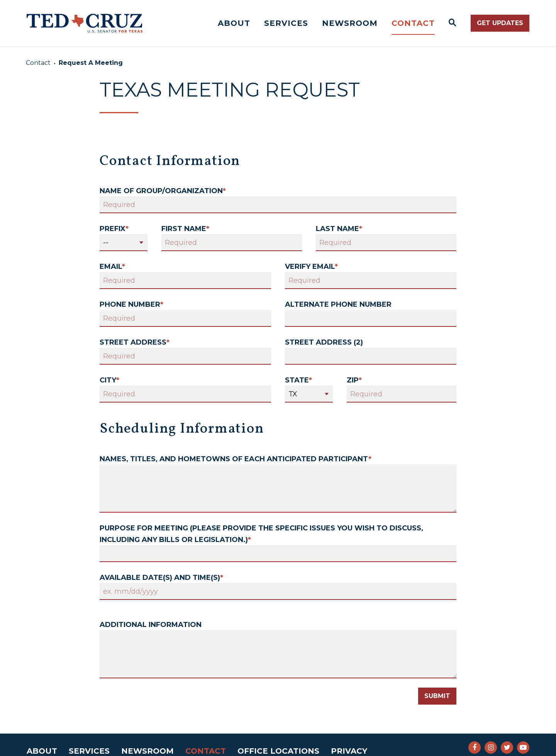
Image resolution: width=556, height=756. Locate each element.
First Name (185, 229)
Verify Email (311, 267)
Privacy (349, 751)
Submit (437, 696)
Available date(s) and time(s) (161, 578)
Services (286, 23)
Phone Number (131, 304)
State (298, 380)
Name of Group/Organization (163, 191)
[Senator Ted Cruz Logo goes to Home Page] (85, 23)
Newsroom (350, 23)
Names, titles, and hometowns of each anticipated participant (236, 459)
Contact (413, 23)
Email (112, 267)
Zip (354, 380)
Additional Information (151, 625)
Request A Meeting (91, 63)
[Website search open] (453, 23)
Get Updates (500, 23)
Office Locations (278, 751)
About (234, 23)
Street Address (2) (324, 342)
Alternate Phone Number (338, 304)
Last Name (339, 229)
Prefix (114, 229)
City (109, 380)
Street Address (135, 342)
